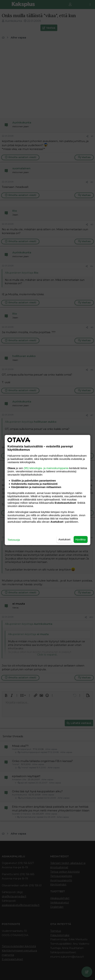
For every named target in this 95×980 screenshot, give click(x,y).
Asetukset (64, 539)
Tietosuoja (14, 540)
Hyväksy (81, 539)
